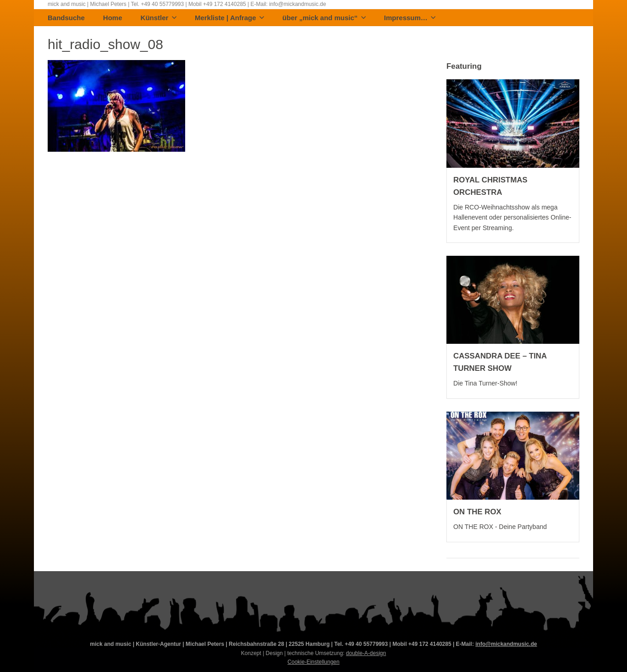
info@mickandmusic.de (506, 644)
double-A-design (366, 653)
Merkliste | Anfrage (229, 18)
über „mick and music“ (324, 18)
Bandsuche (66, 18)
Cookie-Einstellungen (313, 662)
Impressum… (410, 18)
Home (113, 18)
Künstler (159, 18)
